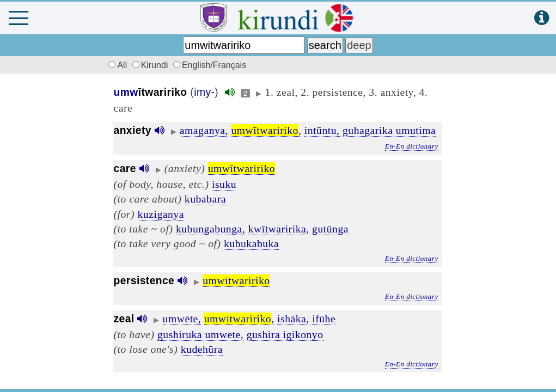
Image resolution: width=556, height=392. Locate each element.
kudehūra (202, 349)
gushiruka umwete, (200, 334)
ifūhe (324, 318)
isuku (224, 184)
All (117, 65)
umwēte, (182, 318)
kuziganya (161, 214)
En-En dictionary (412, 146)
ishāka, (293, 318)
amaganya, (204, 130)
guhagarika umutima (389, 130)
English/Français (210, 65)
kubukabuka (251, 243)
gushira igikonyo (285, 334)
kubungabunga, (210, 229)
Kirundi (151, 65)
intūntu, (322, 130)
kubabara (205, 199)
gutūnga (330, 229)
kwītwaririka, (279, 229)
